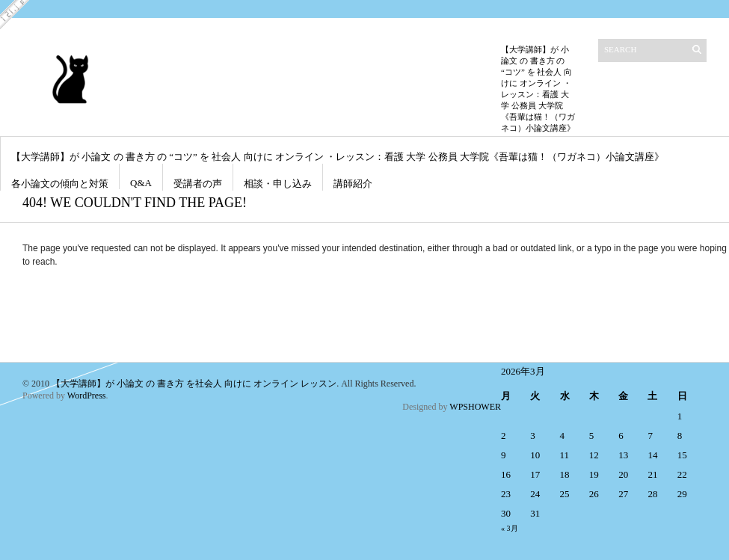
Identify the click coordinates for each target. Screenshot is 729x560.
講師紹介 (353, 184)
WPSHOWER (475, 407)
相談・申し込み (278, 184)
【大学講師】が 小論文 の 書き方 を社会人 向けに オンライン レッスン (194, 384)
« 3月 (510, 528)
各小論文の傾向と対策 (60, 184)
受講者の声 (198, 184)
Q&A (141, 183)
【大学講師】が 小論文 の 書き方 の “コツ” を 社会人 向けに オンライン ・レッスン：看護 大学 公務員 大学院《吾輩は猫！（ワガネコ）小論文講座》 (338, 157)
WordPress (87, 396)
